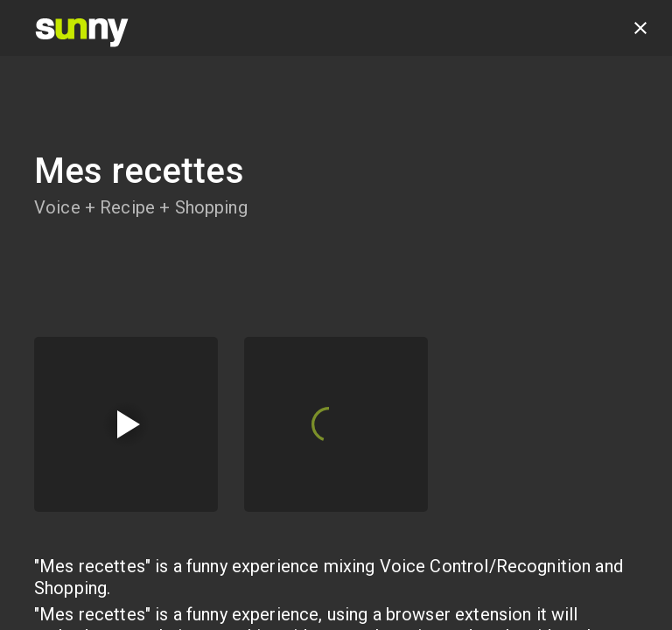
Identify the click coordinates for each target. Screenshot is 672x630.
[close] (640, 28)
